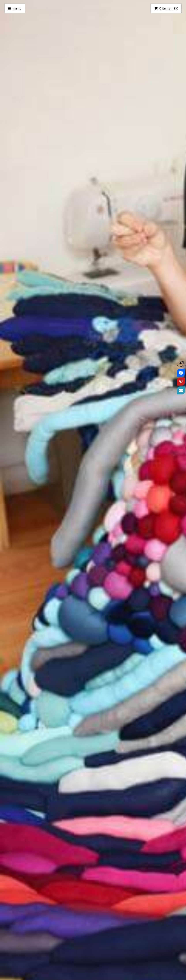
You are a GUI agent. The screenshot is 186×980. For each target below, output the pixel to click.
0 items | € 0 (169, 8)
